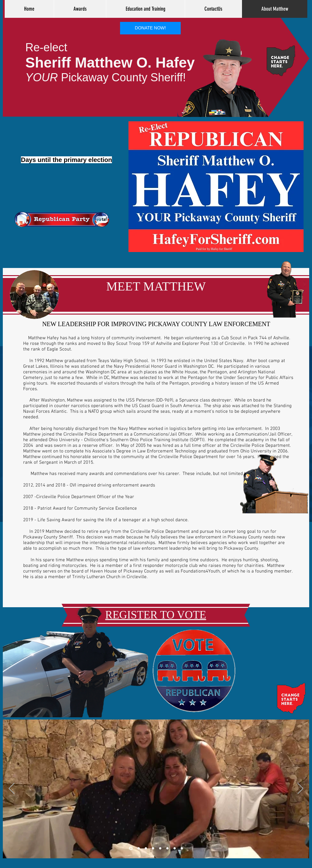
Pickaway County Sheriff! (106, 77)
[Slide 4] (153, 848)
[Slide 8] (175, 848)
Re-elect (46, 47)
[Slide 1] (131, 848)
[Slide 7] (167, 848)
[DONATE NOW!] (150, 28)
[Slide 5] (160, 848)
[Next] (300, 789)
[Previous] (12, 789)
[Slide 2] (139, 848)
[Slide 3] (146, 848)
